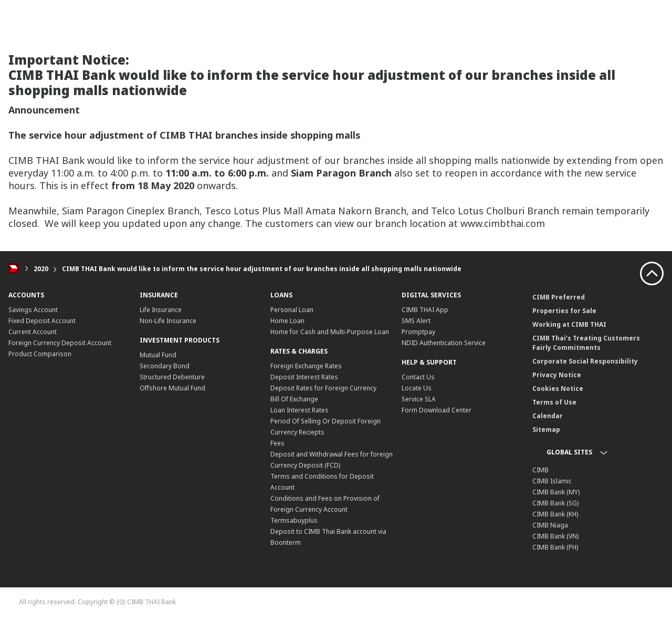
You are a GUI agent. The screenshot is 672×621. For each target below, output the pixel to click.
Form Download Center (437, 410)
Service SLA (419, 399)
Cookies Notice (558, 389)
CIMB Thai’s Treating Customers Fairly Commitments (586, 343)
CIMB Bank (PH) (555, 547)
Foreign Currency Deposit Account (60, 343)
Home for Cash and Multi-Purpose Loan (330, 332)
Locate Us (417, 388)
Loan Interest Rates (300, 410)
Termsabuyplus (294, 520)
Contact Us (418, 377)
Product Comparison (40, 354)
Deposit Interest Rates (304, 377)
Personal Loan (292, 310)
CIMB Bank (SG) (555, 503)
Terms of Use (554, 402)
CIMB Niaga (550, 525)
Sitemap (546, 429)
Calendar (548, 416)
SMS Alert (416, 321)
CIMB (540, 470)
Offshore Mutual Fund (172, 388)
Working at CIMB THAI (569, 324)
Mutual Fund (158, 355)
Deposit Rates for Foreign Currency (323, 388)
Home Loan (287, 321)
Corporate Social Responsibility (585, 361)
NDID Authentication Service (444, 343)
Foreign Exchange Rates (306, 366)
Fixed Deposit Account (42, 321)
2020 (41, 269)
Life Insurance (161, 310)
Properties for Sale (564, 311)
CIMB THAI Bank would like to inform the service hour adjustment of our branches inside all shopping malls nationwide (262, 269)
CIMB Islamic (552, 481)
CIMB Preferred (559, 297)
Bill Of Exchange (294, 399)
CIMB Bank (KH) (555, 514)
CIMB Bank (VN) (555, 536)
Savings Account (33, 310)
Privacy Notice (557, 375)
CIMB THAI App (425, 310)
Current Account (33, 332)
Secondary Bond (165, 366)
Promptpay (418, 332)
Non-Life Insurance (168, 321)
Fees (277, 443)
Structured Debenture (172, 377)
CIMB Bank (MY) (556, 492)
